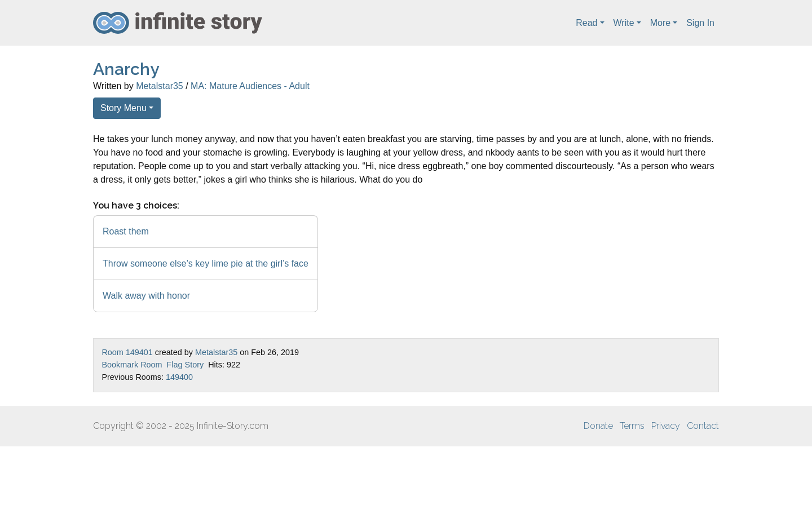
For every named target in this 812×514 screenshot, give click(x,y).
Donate (598, 426)
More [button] (660, 23)
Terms (632, 426)
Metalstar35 (160, 86)
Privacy (666, 426)
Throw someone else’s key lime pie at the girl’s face (206, 263)
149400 (179, 377)
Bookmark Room (132, 365)
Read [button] (586, 23)
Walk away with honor (146, 296)
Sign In (700, 23)
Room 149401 (127, 352)
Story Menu (123, 108)
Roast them (126, 231)
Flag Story (186, 365)
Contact (703, 426)
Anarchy (126, 69)
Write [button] (624, 23)
